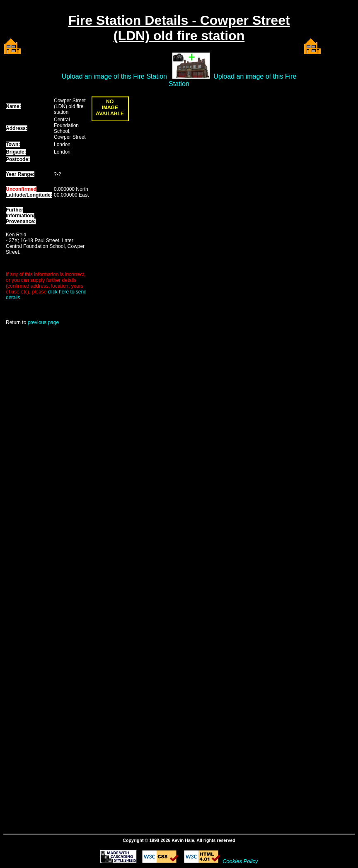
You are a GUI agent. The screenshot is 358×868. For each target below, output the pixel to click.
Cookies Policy (240, 861)
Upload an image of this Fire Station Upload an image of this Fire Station (179, 80)
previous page (43, 322)
